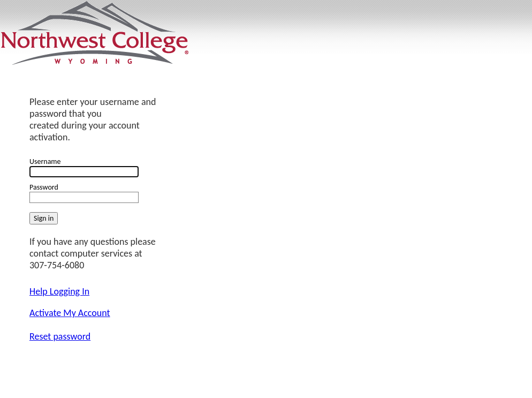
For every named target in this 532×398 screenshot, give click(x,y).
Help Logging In (59, 291)
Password (44, 187)
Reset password (60, 336)
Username (45, 162)
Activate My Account (70, 313)
